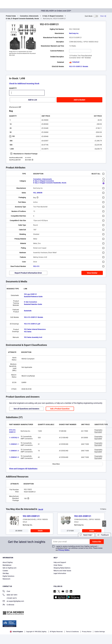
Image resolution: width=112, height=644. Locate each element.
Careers (5, 571)
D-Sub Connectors (31, 302)
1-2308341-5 (14, 457)
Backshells (28, 311)
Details (40, 531)
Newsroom (6, 579)
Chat (6, 592)
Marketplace (7, 565)
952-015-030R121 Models (79, 67)
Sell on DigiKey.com (10, 568)
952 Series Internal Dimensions (35, 329)
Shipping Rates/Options (62, 568)
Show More (56, 464)
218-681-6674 (10, 598)
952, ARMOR (38, 193)
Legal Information (60, 573)
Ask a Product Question (60, 409)
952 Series (28, 332)
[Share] (103, 16)
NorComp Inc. (74, 33)
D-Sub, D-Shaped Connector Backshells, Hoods (22, 19)
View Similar (92, 273)
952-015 (36, 266)
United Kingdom (16, 632)
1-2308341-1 (14, 444)
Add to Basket (79, 100)
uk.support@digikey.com (13, 601)
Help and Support (60, 562)
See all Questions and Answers (26, 409)
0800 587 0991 (10, 595)
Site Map (6, 573)
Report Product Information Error (28, 273)
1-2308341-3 (14, 451)
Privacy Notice (64, 550)
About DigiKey (8, 562)
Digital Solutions (8, 576)
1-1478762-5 (14, 438)
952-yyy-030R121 (31, 294)
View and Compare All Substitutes (23, 469)
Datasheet (74, 62)
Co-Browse (8, 605)
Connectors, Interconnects (29, 16)
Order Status (58, 565)
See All (41, 509)
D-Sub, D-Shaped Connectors (53, 16)
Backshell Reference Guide (33, 297)
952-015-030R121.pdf (32, 324)
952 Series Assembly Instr (33, 337)
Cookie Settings (100, 632)
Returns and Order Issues (62, 571)
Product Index (11, 16)
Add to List (33, 100)
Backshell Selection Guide (33, 304)
